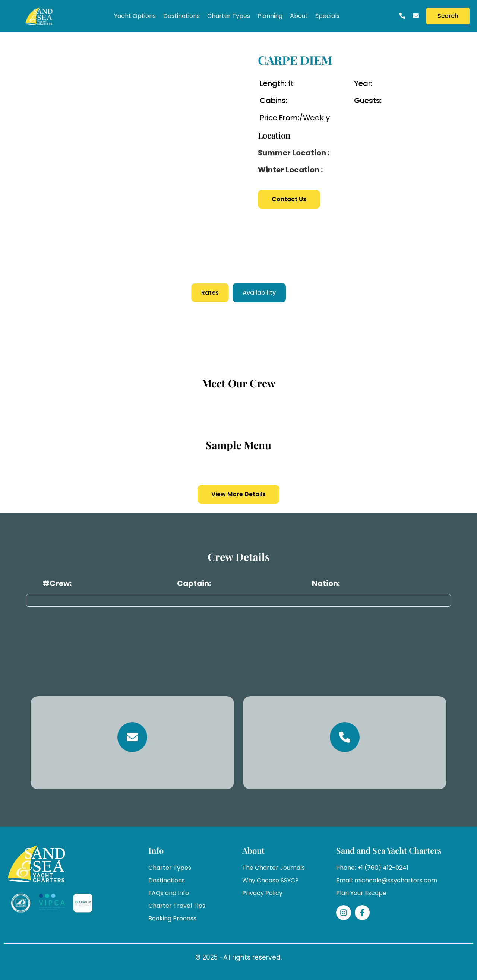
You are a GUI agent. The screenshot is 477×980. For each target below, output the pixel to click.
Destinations (181, 16)
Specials (327, 16)
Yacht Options (135, 16)
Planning (270, 16)
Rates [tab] (210, 293)
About (299, 16)
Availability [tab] (259, 293)
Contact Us (289, 199)
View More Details (238, 494)
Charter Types (229, 16)
